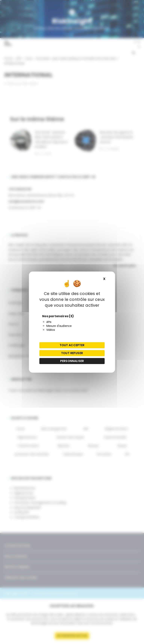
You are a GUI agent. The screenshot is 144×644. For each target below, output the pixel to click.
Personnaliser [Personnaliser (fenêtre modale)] (72, 361)
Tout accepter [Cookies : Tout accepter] (72, 345)
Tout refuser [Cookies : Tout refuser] (72, 353)
